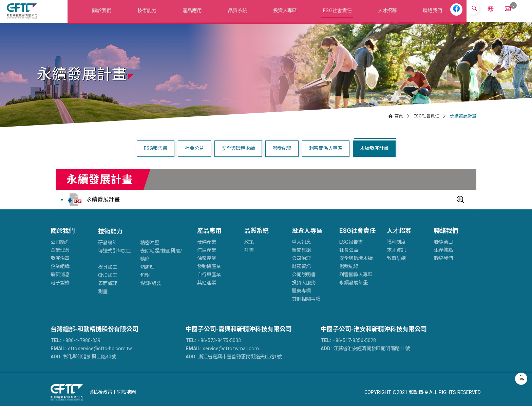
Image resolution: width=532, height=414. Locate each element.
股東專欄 (301, 299)
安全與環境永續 (238, 157)
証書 (249, 258)
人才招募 (383, 15)
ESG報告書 (156, 157)
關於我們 (108, 15)
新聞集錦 (301, 258)
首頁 (399, 124)
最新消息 (60, 283)
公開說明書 (304, 283)
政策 (249, 250)
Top (521, 379)
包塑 (145, 284)
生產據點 (443, 258)
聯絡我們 (426, 15)
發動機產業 (209, 275)
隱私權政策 (100, 400)
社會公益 (194, 157)
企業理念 (60, 258)
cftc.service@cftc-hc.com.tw (91, 356)
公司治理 (301, 267)
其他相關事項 (306, 307)
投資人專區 (283, 15)
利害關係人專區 (326, 157)
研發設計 (108, 251)
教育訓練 (396, 267)
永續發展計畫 (374, 157)
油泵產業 (207, 267)
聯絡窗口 (443, 250)
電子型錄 (60, 291)
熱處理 (147, 275)
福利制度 (396, 250)
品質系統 (237, 15)
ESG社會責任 (335, 15)
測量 (103, 300)
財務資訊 (301, 275)
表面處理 (108, 292)
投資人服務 (304, 291)
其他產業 (207, 291)
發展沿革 (60, 267)
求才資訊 (396, 258)
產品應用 (195, 15)
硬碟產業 (207, 250)
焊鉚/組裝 (151, 292)
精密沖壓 (150, 251)
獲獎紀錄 (282, 157)
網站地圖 (126, 400)
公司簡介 (60, 250)
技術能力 (151, 15)
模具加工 (108, 275)
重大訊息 (301, 250)
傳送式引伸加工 (115, 259)
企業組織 (60, 275)
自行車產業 (209, 283)
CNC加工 (108, 284)
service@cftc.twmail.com (222, 356)
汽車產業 (207, 258)
